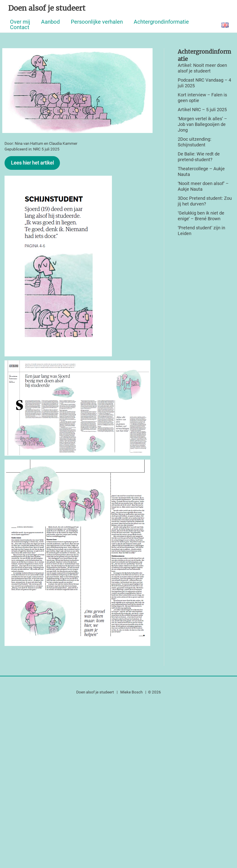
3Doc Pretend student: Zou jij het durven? (205, 201)
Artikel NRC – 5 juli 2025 (202, 110)
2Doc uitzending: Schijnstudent (195, 142)
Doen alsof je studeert (47, 8)
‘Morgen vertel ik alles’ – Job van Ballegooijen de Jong (202, 124)
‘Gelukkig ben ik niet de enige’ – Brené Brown (201, 216)
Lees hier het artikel (32, 163)
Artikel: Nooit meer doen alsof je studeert (202, 68)
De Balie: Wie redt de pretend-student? (199, 157)
